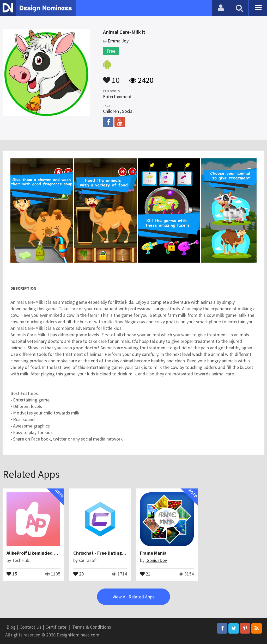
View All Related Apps (133, 597)
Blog (11, 627)
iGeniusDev (156, 560)
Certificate (56, 627)
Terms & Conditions (92, 627)
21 (145, 573)
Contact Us (31, 627)
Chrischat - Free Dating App (102, 553)
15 (12, 573)
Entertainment (117, 97)
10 (111, 78)
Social (128, 111)
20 (78, 573)
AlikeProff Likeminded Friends (38, 553)
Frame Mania (153, 553)
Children (111, 111)
